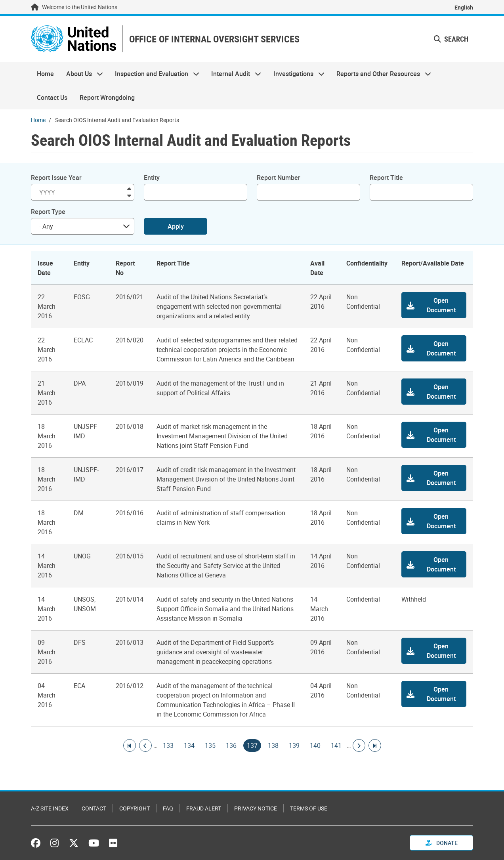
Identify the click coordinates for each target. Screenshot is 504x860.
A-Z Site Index (50, 808)
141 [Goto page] (336, 745)
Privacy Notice (256, 808)
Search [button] (451, 39)
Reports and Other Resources (381, 74)
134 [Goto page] (189, 745)
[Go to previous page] (145, 745)
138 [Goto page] (273, 745)
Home (45, 74)
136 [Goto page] (231, 745)
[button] (434, 305)
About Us (81, 74)
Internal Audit (233, 74)
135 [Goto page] (210, 745)
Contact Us (52, 97)
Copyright (135, 808)
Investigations (296, 74)
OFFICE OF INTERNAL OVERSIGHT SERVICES (214, 39)
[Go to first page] (130, 745)
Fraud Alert (204, 808)
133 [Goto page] (168, 745)
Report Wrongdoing (107, 97)
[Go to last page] (375, 745)
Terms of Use (309, 808)
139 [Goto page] (294, 745)
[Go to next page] (359, 745)
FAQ (168, 808)
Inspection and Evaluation (154, 74)
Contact (94, 808)
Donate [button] (442, 843)
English (464, 7)
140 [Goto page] (315, 745)
